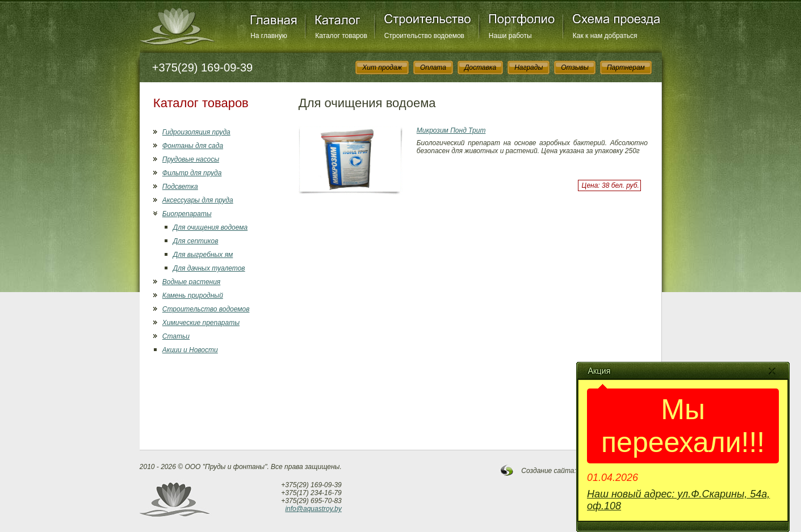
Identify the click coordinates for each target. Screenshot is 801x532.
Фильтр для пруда (192, 173)
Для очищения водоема (210, 227)
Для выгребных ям (203, 255)
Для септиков (196, 241)
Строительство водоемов (424, 36)
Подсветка (180, 187)
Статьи (176, 336)
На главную (269, 36)
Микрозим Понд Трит (451, 130)
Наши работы (510, 36)
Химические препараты (201, 323)
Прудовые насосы (191, 159)
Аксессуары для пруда (198, 200)
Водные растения (191, 282)
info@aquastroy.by (313, 509)
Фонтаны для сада (193, 146)
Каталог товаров (341, 36)
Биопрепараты (187, 214)
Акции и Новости (190, 350)
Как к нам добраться (605, 36)
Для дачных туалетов (209, 268)
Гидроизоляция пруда (196, 132)
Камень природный (193, 295)
